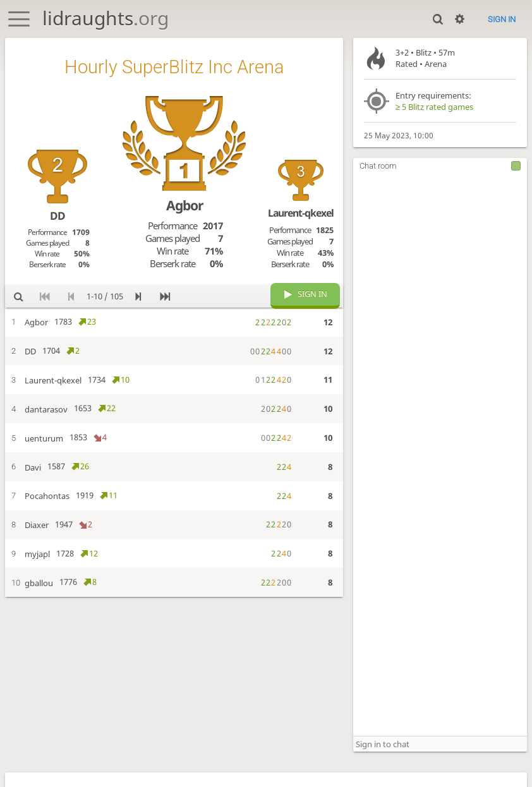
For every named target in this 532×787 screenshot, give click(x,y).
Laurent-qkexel (301, 213)
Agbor (184, 205)
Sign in (502, 19)
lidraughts (106, 18)
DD (57, 216)
